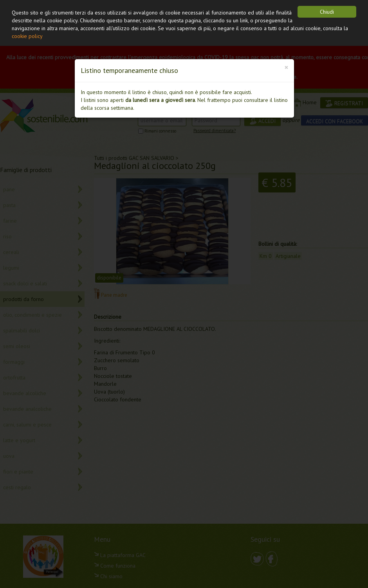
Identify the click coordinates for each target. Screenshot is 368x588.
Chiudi (327, 12)
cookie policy (27, 36)
